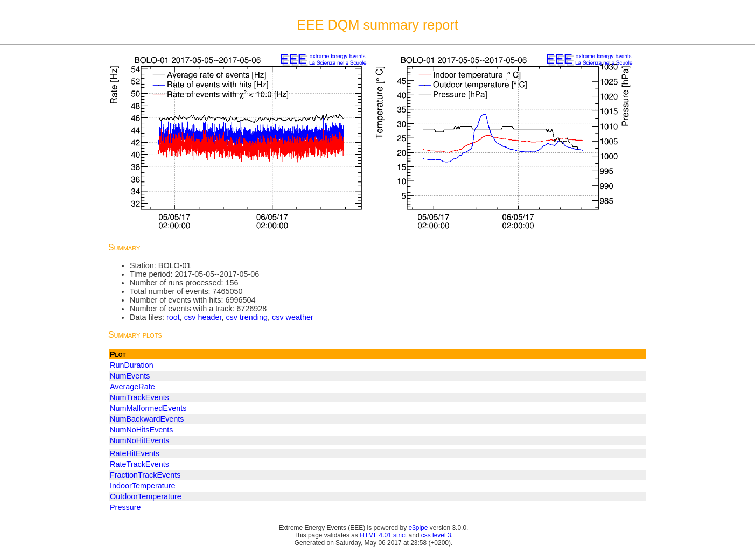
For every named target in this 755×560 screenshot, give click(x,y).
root (173, 317)
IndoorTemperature (143, 486)
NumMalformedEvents (148, 408)
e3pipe (418, 528)
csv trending (247, 317)
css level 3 (436, 535)
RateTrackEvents (139, 464)
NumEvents (130, 376)
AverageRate (132, 387)
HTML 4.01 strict (383, 535)
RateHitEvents (135, 453)
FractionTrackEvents (145, 475)
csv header (203, 317)
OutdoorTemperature (146, 496)
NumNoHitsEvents (142, 430)
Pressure (125, 507)
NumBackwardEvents (147, 419)
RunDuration (132, 365)
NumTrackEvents (139, 397)
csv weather (293, 317)
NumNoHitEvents (139, 440)
